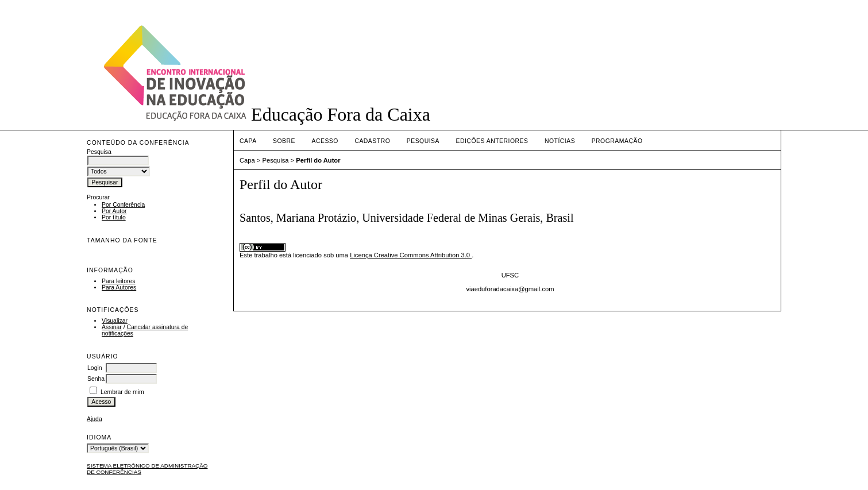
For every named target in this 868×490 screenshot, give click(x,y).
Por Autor (114, 211)
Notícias (560, 141)
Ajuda (94, 419)
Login (94, 368)
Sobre (284, 141)
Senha (96, 379)
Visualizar (115, 321)
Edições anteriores (492, 141)
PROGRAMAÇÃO (617, 141)
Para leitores (118, 281)
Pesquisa (423, 141)
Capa (248, 141)
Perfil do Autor (318, 160)
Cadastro (372, 141)
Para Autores (119, 288)
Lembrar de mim (122, 392)
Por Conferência (123, 205)
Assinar (112, 327)
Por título (114, 217)
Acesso (325, 141)
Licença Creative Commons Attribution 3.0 (411, 255)
